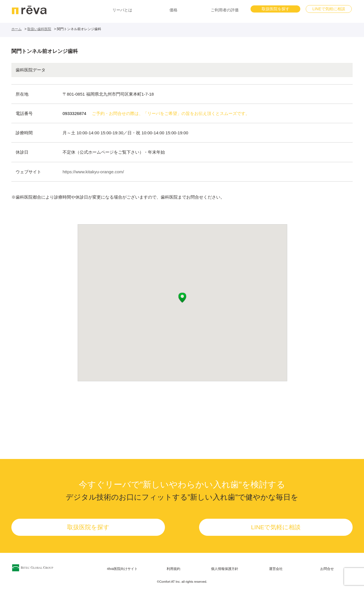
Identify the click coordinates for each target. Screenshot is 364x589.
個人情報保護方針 (225, 569)
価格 (173, 10)
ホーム (16, 29)
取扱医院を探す (276, 9)
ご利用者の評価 (225, 10)
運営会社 (276, 569)
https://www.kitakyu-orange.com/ (93, 172)
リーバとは (122, 10)
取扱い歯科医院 (39, 29)
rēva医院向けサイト (122, 569)
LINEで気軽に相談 (329, 9)
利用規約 (173, 569)
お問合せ (327, 569)
